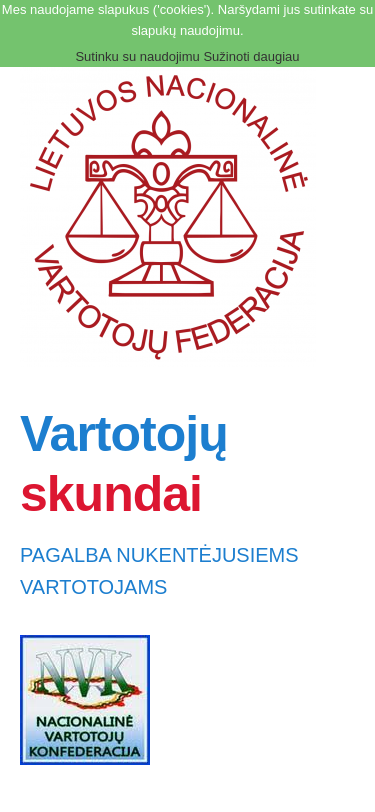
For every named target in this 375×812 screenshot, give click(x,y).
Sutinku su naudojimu (137, 56)
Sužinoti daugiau (251, 56)
